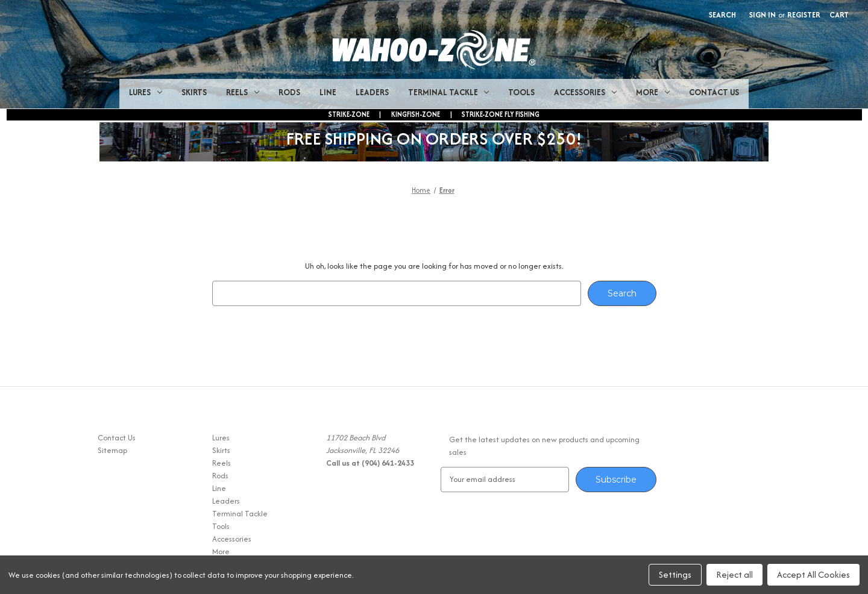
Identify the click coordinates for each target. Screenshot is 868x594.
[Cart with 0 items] (839, 15)
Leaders (372, 92)
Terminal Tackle (449, 92)
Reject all (734, 574)
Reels (243, 92)
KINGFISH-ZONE (416, 114)
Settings (675, 574)
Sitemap (112, 450)
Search (722, 15)
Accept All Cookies (813, 574)
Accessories (585, 92)
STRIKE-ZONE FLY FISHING (501, 114)
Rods (289, 92)
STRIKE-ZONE (349, 114)
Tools (521, 92)
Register (804, 15)
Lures (146, 92)
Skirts (194, 92)
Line (328, 92)
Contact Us (714, 92)
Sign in (763, 15)
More (653, 92)
